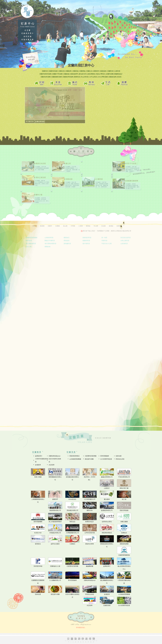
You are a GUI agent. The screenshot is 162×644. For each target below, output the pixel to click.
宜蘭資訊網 (112, 77)
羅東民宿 (77, 77)
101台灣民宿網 (103, 77)
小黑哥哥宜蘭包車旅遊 (42, 460)
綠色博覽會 (91, 74)
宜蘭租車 (68, 71)
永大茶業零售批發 (106, 459)
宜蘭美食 (76, 71)
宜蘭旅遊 (66, 74)
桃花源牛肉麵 (89, 459)
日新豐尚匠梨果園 (91, 456)
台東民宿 (117, 71)
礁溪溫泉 (103, 71)
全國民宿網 (110, 74)
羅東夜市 (96, 71)
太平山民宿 (93, 77)
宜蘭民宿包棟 (53, 71)
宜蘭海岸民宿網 (68, 77)
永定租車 (52, 465)
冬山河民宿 (85, 77)
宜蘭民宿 (45, 71)
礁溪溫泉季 (74, 74)
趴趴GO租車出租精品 (55, 460)
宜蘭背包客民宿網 (45, 74)
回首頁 (119, 77)
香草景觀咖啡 (105, 456)
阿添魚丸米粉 (120, 459)
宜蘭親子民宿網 (57, 74)
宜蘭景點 (82, 71)
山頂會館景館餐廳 (75, 459)
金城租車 (38, 465)
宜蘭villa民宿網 (45, 77)
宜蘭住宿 (62, 71)
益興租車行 (39, 456)
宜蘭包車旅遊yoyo (55, 456)
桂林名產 (119, 456)
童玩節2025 (83, 74)
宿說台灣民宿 (100, 74)
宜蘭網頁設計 (118, 74)
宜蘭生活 (89, 71)
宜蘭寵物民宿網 (57, 77)
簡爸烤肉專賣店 (74, 456)
